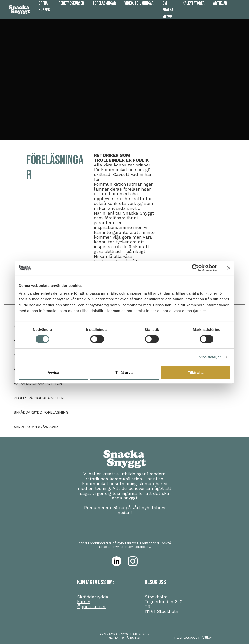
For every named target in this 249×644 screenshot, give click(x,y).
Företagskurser (71, 3)
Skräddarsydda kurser (93, 599)
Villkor (207, 637)
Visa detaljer (210, 357)
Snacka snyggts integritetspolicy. (125, 547)
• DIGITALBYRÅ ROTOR (128, 636)
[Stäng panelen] (229, 268)
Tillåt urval (125, 372)
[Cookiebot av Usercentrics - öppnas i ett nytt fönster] (195, 268)
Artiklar (220, 3)
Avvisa (53, 372)
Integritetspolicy (186, 637)
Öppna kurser (91, 606)
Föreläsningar (104, 3)
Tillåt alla (196, 372)
